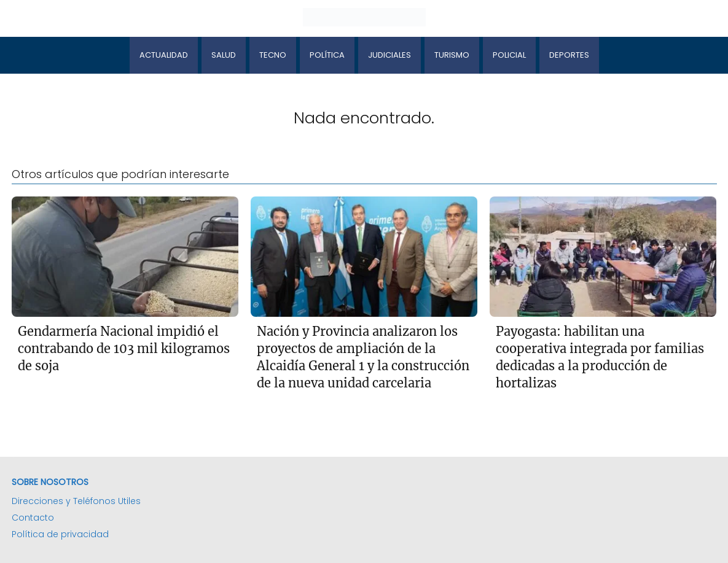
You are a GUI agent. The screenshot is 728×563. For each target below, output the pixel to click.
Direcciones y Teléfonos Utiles (76, 501)
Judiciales (389, 55)
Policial (509, 55)
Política (327, 55)
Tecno (273, 55)
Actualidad (164, 55)
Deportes (569, 55)
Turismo (452, 55)
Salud (224, 55)
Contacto (33, 518)
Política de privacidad (60, 534)
